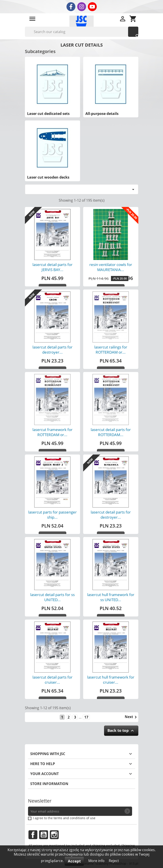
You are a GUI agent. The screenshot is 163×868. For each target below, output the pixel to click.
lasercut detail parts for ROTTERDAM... (111, 432)
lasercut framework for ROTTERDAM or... (52, 432)
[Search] (82, 32)
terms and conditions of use (74, 818)
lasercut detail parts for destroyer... (52, 350)
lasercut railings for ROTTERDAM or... (111, 350)
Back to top (121, 731)
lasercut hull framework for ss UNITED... (111, 597)
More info (97, 861)
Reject (114, 861)
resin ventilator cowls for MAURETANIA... (111, 267)
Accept (74, 861)
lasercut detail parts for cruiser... (52, 680)
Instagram (54, 835)
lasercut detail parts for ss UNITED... (52, 597)
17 (86, 717)
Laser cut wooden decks (48, 177)
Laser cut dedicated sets (48, 114)
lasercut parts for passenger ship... (52, 515)
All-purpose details (102, 114)
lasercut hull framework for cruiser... (111, 680)
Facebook (33, 835)
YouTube (44, 835)
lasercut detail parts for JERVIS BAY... (52, 267)
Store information (49, 784)
